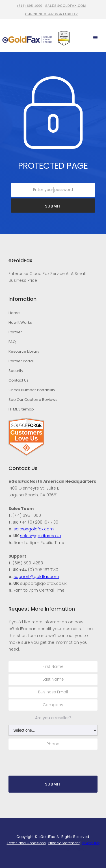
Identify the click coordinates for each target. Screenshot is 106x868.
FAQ (12, 342)
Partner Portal (21, 361)
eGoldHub (91, 843)
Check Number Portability (32, 390)
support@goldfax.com (36, 577)
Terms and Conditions (26, 843)
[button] (96, 38)
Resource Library (24, 351)
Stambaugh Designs (68, 849)
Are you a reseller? (53, 718)
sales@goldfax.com (66, 6)
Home (14, 313)
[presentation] (42, 760)
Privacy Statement (64, 843)
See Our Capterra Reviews (33, 400)
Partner (15, 332)
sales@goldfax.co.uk (41, 536)
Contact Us (19, 380)
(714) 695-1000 (30, 6)
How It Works (20, 322)
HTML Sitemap (21, 409)
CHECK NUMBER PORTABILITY (52, 14)
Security (16, 371)
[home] (27, 38)
